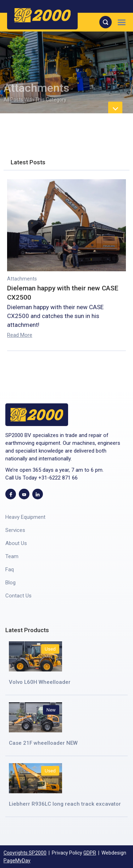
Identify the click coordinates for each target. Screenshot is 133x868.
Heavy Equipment (25, 517)
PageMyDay (17, 861)
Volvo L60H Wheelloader (40, 682)
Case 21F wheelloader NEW (43, 743)
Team (12, 556)
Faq (10, 569)
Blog (10, 583)
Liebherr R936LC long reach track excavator (65, 804)
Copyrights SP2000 (25, 853)
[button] (121, 22)
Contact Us (18, 596)
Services (15, 530)
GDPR (90, 853)
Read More (20, 335)
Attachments (22, 279)
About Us (16, 543)
